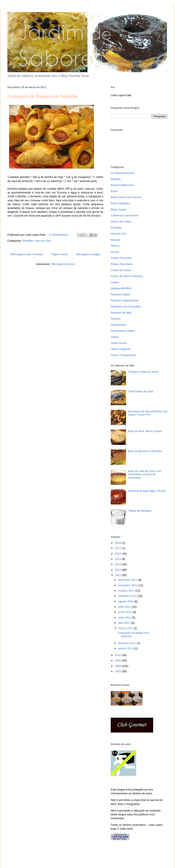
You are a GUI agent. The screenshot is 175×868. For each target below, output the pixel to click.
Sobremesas (118, 325)
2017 (118, 548)
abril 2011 (125, 623)
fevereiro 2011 (128, 643)
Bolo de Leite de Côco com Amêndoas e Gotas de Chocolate (145, 474)
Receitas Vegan (120, 294)
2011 (118, 575)
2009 (118, 660)
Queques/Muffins (121, 288)
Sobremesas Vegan (123, 331)
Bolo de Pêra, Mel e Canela (145, 431)
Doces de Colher (121, 222)
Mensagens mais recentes (27, 254)
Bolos (114, 191)
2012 (118, 570)
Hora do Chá (43, 241)
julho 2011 (125, 607)
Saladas (116, 319)
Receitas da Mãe (121, 313)
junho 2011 (126, 612)
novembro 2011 (128, 585)
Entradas (28, 241)
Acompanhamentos (123, 173)
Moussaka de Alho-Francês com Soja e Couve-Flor (148, 413)
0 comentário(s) (59, 235)
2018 (118, 543)
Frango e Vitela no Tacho (143, 372)
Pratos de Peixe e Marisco (127, 276)
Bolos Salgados (120, 203)
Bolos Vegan (118, 209)
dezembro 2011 (128, 580)
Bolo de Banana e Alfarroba (145, 451)
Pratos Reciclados (122, 264)
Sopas (115, 337)
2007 (118, 671)
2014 (118, 559)
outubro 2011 (127, 591)
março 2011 (126, 628)
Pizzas (115, 252)
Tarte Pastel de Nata (141, 391)
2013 (118, 564)
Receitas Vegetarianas (125, 300)
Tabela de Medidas (140, 511)
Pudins (115, 282)
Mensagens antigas (88, 254)
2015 (118, 554)
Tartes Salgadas (121, 349)
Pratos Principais (121, 258)
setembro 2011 (128, 596)
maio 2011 (125, 618)
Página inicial (59, 254)
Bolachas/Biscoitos (122, 185)
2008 (118, 666)
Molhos (115, 246)
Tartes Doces (119, 343)
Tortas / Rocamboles (123, 355)
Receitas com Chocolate (126, 306)
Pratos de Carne (121, 270)
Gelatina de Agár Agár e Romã (147, 491)
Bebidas (116, 179)
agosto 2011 (126, 601)
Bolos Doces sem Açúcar (126, 197)
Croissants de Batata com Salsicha (42, 96)
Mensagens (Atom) (63, 264)
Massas (115, 240)
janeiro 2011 (126, 648)
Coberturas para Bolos (125, 215)
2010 (118, 655)
